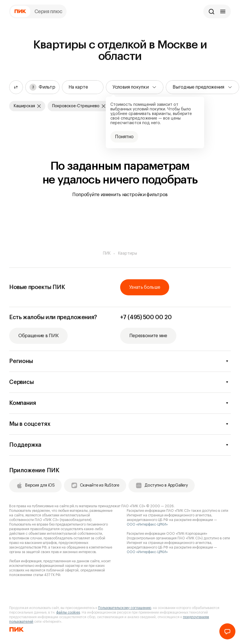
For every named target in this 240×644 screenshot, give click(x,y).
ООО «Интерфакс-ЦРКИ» (147, 524)
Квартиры (128, 253)
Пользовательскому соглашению (125, 608)
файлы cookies (68, 612)
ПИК (107, 253)
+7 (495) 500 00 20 (146, 317)
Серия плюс (49, 11)
